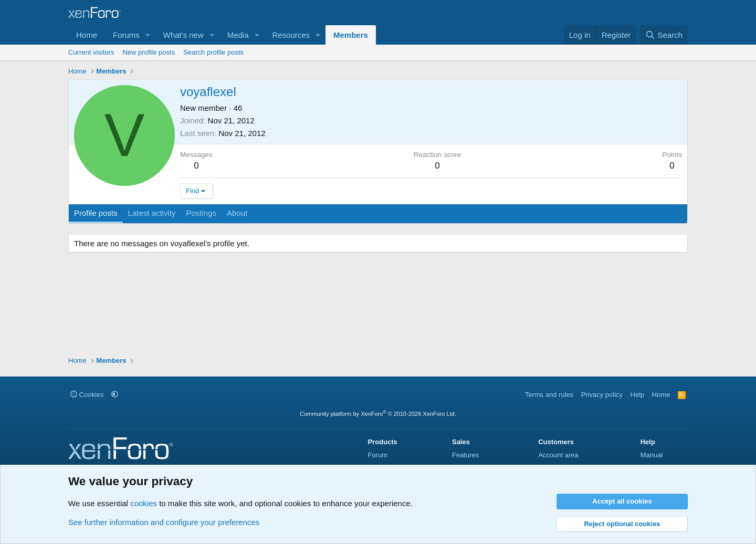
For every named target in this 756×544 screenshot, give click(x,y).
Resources (291, 35)
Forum (377, 455)
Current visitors (91, 52)
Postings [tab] (201, 213)
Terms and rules (549, 395)
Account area (558, 455)
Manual (652, 455)
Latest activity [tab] (152, 213)
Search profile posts (213, 52)
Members (351, 35)
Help (638, 395)
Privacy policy (602, 395)
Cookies (87, 395)
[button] (148, 35)
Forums (126, 35)
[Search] (664, 35)
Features (465, 455)
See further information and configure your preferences (164, 522)
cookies (144, 503)
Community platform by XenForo (378, 414)
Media (238, 35)
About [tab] (237, 213)
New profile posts (149, 52)
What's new (183, 35)
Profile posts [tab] (96, 213)
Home (87, 35)
